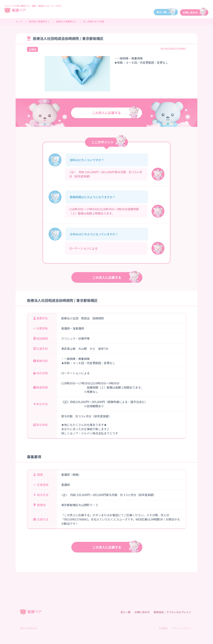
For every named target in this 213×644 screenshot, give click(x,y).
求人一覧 (125, 612)
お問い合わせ (142, 612)
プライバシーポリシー (182, 628)
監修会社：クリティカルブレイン (172, 612)
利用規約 (163, 628)
